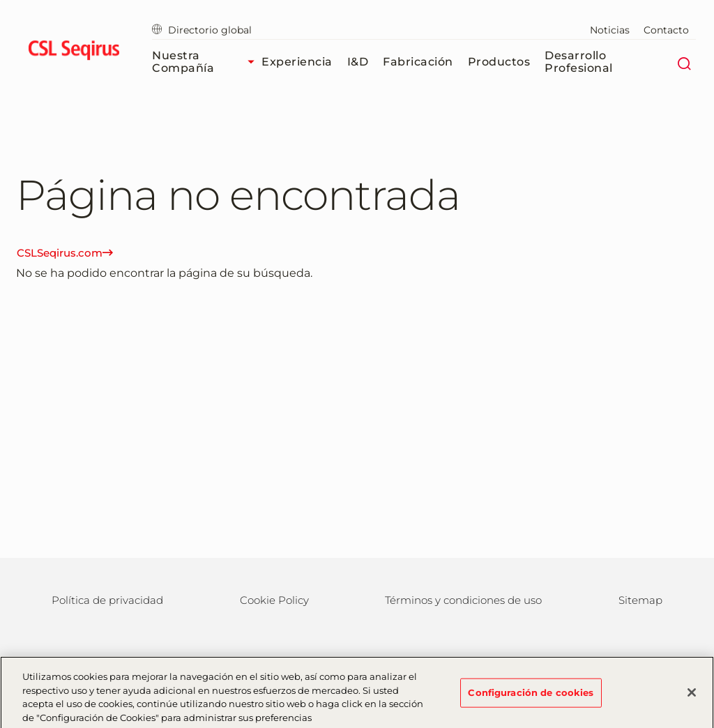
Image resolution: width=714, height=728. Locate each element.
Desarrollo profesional (579, 62)
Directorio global (202, 30)
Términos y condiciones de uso (463, 600)
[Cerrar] (692, 696)
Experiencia (297, 62)
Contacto (666, 30)
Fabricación (418, 62)
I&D (358, 62)
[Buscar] (684, 62)
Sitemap (640, 600)
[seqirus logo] (74, 52)
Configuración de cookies (531, 696)
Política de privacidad (107, 600)
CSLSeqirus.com (65, 253)
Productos (499, 62)
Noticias (610, 30)
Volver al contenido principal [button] (0, 0)
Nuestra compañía (207, 62)
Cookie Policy (274, 600)
